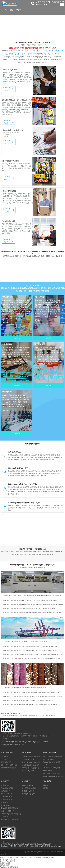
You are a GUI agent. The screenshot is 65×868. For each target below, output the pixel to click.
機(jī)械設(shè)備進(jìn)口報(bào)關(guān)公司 (22, 844)
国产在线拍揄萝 (5, 865)
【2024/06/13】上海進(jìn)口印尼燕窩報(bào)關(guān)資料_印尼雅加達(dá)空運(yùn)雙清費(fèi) (30, 692)
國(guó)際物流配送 (10, 191)
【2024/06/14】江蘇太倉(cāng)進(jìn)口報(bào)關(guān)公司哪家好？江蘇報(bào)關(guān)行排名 (31, 659)
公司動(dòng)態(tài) (28, 791)
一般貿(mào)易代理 (10, 70)
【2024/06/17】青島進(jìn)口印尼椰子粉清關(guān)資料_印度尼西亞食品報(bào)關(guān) (28, 609)
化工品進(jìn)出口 (7, 794)
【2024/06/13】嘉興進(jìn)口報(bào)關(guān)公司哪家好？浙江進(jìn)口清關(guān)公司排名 (29, 700)
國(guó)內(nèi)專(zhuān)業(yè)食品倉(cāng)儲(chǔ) (53, 758)
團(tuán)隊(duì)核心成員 (9, 768)
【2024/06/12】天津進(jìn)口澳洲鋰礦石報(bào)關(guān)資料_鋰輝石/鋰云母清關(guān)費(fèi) (30, 705)
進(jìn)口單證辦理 (9, 221)
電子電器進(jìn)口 (7, 799)
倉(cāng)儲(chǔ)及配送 (11, 161)
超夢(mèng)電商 (23, 846)
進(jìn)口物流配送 (48, 771)
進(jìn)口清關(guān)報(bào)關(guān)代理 (17, 100)
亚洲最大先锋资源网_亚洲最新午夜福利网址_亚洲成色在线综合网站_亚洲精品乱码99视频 (27, 857)
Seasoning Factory (18, 852)
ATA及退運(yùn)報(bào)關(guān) (11, 814)
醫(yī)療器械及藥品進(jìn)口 (10, 808)
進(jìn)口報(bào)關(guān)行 (31, 715)
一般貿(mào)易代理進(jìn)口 (51, 768)
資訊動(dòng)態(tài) (28, 785)
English (19, 10)
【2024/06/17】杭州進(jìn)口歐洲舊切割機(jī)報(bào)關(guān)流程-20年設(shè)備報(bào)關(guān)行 (31, 613)
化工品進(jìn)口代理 (28, 771)
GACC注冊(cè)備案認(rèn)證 (31, 768)
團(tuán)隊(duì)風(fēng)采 (9, 765)
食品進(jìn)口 (5, 785)
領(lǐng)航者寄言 (6, 762)
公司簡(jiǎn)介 (6, 756)
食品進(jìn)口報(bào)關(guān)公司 (40, 846)
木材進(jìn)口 (5, 817)
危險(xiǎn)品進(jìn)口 (8, 811)
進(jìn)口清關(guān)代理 (48, 715)
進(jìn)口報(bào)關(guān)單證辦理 (53, 776)
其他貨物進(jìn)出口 (7, 797)
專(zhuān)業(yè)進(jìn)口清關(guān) (52, 764)
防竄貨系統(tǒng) (56, 846)
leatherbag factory (7, 852)
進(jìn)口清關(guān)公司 (44, 844)
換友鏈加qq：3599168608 (9, 846)
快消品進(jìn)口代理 (28, 759)
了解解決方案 (16, 338)
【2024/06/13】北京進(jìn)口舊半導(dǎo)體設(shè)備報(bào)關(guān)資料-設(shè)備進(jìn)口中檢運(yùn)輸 (32, 696)
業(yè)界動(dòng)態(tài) (29, 788)
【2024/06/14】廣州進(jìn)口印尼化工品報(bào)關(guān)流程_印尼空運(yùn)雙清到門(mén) (29, 650)
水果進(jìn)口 (5, 802)
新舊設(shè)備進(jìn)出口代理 (31, 762)
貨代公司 (4, 844)
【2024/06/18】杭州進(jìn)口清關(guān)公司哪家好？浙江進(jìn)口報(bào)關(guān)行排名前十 (30, 600)
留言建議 (46, 788)
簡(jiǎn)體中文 (9, 10)
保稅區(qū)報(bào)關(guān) (9, 820)
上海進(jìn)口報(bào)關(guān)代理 (11, 715)
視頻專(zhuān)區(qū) (28, 794)
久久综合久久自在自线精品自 (9, 867)
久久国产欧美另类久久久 (8, 859)
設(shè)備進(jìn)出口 (7, 788)
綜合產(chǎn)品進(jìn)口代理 (31, 765)
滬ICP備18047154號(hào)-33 (32, 853)
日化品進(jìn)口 (6, 805)
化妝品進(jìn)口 (6, 791)
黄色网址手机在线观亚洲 (8, 861)
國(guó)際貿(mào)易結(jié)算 (13, 130)
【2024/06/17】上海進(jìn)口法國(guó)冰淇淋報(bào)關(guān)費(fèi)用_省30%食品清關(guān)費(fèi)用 (32, 604)
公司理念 (4, 759)
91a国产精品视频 (5, 863)
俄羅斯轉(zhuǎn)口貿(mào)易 (31, 756)
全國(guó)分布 (47, 785)
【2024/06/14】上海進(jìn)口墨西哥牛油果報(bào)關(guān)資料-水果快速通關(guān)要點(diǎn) (30, 646)
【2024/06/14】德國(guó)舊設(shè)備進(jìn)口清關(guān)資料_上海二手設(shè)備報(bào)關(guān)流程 (32, 654)
